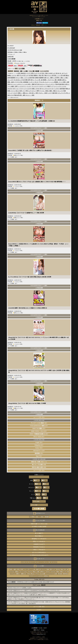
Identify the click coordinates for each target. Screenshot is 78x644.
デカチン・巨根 (43, 93)
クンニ (37, 80)
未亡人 (17, 91)
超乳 (29, 80)
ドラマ (21, 89)
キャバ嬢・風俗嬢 (34, 71)
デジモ (39, 73)
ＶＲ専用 (32, 517)
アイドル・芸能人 (44, 91)
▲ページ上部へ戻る (39, 417)
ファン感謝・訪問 (12, 86)
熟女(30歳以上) (39, 536)
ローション (13, 84)
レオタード (20, 84)
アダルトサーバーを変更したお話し (22, 588)
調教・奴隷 (11, 82)
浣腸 (53, 93)
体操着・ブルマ (47, 80)
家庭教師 (13, 78)
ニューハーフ (50, 574)
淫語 (9, 84)
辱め (46, 75)
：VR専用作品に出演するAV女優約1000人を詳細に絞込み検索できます (31, 582)
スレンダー (11, 80)
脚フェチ (29, 91)
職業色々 (36, 75)
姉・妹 (41, 80)
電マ (43, 75)
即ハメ (68, 93)
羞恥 (27, 80)
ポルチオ (10, 89)
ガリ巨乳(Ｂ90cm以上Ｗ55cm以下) (39, 555)
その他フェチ (52, 73)
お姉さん (64, 80)
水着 (64, 75)
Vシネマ (50, 93)
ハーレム (13, 574)
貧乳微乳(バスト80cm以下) (39, 539)
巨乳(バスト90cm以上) (39, 541)
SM (40, 89)
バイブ (24, 91)
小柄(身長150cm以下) (39, 544)
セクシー (34, 91)
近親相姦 (26, 82)
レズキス (57, 89)
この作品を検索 (39, 130)
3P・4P (62, 73)
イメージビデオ (44, 71)
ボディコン (16, 89)
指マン (33, 80)
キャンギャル (45, 89)
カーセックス (59, 91)
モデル (48, 572)
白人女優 (43, 574)
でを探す (39, 426)
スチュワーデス (62, 93)
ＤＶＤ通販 (22, 69)
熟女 (40, 75)
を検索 (39, 465)
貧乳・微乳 (22, 95)
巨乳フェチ (34, 73)
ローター (52, 89)
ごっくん (51, 82)
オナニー (18, 78)
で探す (39, 423)
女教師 (37, 78)
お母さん (67, 84)
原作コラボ (11, 95)
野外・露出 (60, 78)
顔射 (9, 78)
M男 (18, 95)
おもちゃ (42, 84)
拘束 (33, 78)
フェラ (66, 73)
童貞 (63, 84)
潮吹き (67, 75)
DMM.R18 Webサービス (41, 634)
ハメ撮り (26, 71)
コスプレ (14, 75)
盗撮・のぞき (36, 89)
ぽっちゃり (46, 82)
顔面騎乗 (41, 78)
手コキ (21, 75)
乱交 (24, 80)
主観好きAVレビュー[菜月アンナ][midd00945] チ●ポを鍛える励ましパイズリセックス (36, 590)
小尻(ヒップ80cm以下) (39, 550)
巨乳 (19, 73)
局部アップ (50, 86)
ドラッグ (10, 93)
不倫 (56, 84)
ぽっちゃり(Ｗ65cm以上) (39, 552)
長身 (56, 93)
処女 (62, 569)
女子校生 (31, 75)
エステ (41, 86)
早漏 (15, 95)
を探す (39, 445)
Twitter (43, 630)
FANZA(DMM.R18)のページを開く (39, 128)
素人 (22, 82)
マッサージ (31, 82)
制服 (9, 91)
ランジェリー (35, 86)
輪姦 (64, 89)
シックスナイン (22, 86)
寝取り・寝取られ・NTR (25, 93)
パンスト (29, 86)
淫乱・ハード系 (58, 75)
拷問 (38, 91)
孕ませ (33, 574)
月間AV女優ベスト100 (39, 524)
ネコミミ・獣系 (30, 95)
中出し (43, 73)
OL (15, 80)
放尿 (61, 89)
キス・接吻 (50, 78)
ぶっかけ (26, 84)
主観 (21, 71)
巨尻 (21, 91)
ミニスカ (64, 86)
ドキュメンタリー (50, 84)
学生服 (60, 84)
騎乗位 (9, 75)
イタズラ (15, 93)
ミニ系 (55, 78)
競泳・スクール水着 (26, 78)
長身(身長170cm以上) (39, 547)
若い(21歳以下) (39, 533)
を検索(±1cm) (39, 462)
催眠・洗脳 (52, 91)
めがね (18, 80)
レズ (21, 80)
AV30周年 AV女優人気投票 (39, 527)
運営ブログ (37, 630)
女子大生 (37, 84)
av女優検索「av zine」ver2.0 (39, 628)
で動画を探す (39, 437)
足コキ (37, 82)
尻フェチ (26, 75)
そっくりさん (24, 572)
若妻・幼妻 (66, 82)
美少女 (58, 73)
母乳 (37, 93)
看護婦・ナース (58, 82)
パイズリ (28, 73)
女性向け (46, 576)
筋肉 (48, 569)
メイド (45, 86)
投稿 (65, 91)
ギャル (49, 75)
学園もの (68, 89)
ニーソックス (57, 86)
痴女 (47, 73)
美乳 (18, 75)
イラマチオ (17, 82)
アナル (41, 82)
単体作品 (16, 71)
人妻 (52, 75)
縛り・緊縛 (31, 84)
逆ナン (34, 93)
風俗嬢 (47, 517)
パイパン (13, 91)
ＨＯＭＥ (39, 610)
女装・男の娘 (58, 574)
